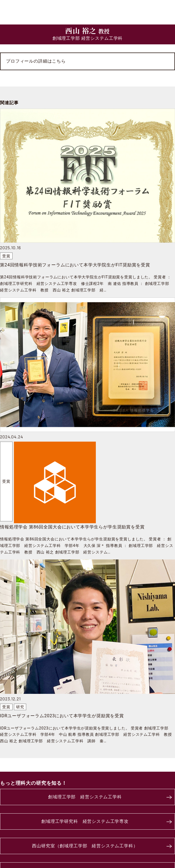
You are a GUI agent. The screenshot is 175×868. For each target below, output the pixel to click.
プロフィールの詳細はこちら (36, 61)
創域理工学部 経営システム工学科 (85, 797)
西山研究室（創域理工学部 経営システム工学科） (85, 846)
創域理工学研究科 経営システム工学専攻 (85, 821)
